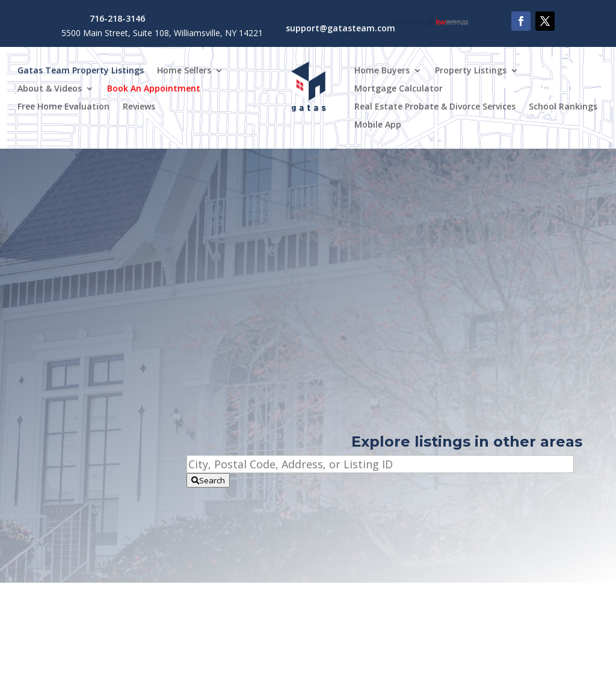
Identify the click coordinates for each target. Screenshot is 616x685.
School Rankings (563, 107)
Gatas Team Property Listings (81, 71)
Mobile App (378, 125)
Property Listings (471, 71)
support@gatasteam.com (340, 28)
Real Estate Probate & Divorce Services (435, 107)
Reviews (139, 107)
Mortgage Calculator (399, 89)
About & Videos (50, 89)
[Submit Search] (208, 480)
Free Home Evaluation (63, 107)
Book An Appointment (154, 89)
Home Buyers (382, 71)
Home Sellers (184, 71)
